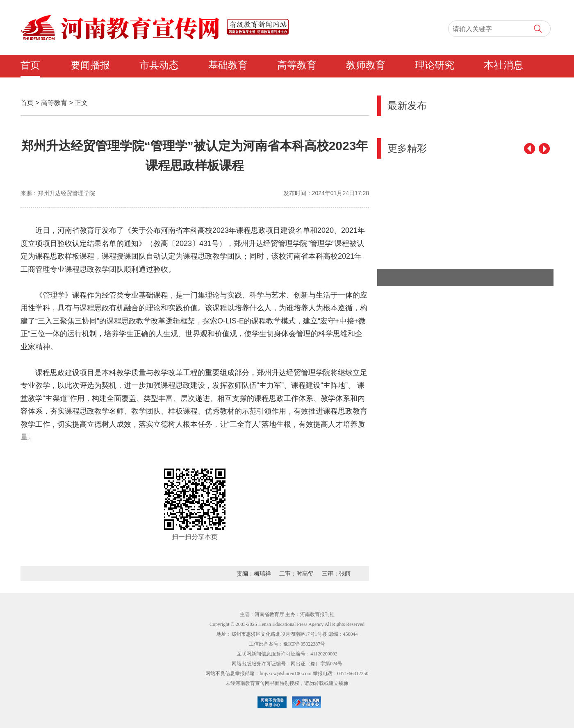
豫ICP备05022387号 (304, 644)
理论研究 (435, 65)
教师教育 (366, 65)
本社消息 (503, 65)
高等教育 (297, 65)
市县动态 (159, 65)
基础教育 (228, 65)
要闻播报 (90, 65)
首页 (30, 65)
